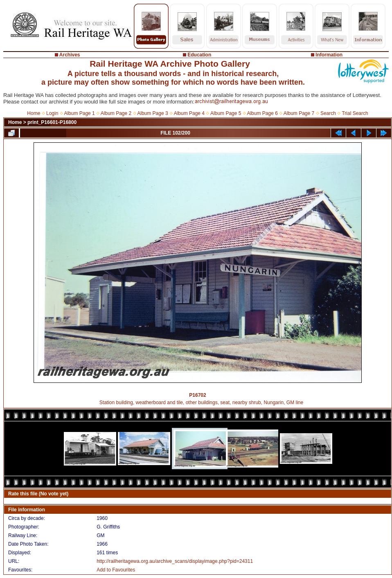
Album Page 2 (116, 113)
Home (34, 113)
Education (199, 55)
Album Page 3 (152, 113)
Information (329, 55)
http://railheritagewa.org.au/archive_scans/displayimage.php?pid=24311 (175, 561)
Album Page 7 (299, 113)
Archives (70, 55)
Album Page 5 (226, 113)
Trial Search (355, 113)
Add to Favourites (116, 570)
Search (328, 113)
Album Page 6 (262, 113)
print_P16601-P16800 (52, 122)
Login (52, 113)
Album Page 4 (189, 113)
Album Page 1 (79, 113)
